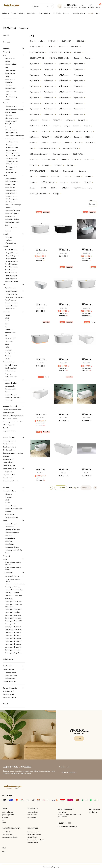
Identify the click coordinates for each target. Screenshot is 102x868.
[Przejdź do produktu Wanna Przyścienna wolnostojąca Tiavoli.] (86, 449)
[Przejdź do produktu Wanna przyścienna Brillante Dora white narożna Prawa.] (40, 394)
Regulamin (5, 817)
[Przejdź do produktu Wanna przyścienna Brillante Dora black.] (40, 229)
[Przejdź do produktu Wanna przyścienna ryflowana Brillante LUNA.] (40, 449)
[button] (52, 6)
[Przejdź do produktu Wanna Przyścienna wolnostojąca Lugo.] (63, 449)
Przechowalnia (32, 817)
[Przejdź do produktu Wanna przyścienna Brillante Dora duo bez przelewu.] (40, 284)
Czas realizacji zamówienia (10, 837)
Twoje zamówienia (33, 812)
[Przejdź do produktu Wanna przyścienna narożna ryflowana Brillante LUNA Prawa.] (86, 394)
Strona (70, 488)
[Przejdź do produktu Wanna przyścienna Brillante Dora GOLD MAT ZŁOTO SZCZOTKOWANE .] (86, 284)
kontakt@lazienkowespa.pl (67, 826)
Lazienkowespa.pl (8, 19)
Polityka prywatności (33, 842)
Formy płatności (6, 832)
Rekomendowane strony (34, 835)
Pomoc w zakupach (33, 832)
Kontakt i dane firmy (33, 837)
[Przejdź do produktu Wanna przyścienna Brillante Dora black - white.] (63, 229)
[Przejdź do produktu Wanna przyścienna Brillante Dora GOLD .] (63, 284)
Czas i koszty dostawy (8, 835)
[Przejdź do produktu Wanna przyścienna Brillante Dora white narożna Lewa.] (86, 339)
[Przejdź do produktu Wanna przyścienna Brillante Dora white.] (63, 339)
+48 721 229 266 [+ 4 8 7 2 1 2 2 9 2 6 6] (70, 5)
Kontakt (4, 823)
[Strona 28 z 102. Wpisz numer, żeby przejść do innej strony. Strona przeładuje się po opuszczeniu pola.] (74, 488)
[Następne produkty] (86, 488)
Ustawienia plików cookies (35, 840)
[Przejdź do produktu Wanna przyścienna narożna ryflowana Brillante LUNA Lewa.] (63, 394)
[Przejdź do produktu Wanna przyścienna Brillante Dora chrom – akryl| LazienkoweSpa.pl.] (86, 229)
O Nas (3, 852)
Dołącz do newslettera (69, 772)
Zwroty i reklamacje (7, 812)
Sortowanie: (91, 200)
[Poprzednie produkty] (61, 488)
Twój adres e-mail (64, 767)
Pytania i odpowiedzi (8, 815)
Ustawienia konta (32, 815)
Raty (3, 820)
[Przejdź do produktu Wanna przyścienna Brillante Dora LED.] (40, 339)
